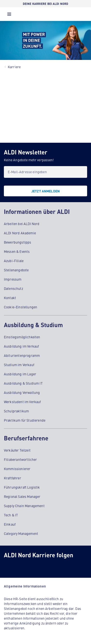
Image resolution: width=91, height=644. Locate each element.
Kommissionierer (17, 469)
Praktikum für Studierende (25, 420)
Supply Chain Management (24, 506)
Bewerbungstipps (17, 242)
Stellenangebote (16, 270)
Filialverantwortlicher (21, 459)
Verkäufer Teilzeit (17, 450)
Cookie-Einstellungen (21, 307)
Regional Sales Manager (22, 496)
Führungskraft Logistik (22, 487)
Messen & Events (17, 251)
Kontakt (10, 298)
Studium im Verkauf (19, 365)
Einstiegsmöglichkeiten (22, 337)
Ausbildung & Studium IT (23, 383)
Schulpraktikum (16, 411)
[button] (9, 15)
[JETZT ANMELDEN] (45, 191)
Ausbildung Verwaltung (22, 392)
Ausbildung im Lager (20, 374)
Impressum (13, 279)
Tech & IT (11, 515)
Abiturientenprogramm (22, 355)
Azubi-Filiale (14, 261)
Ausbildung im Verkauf (21, 346)
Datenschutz (13, 288)
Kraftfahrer (12, 478)
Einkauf (10, 524)
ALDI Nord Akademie (20, 233)
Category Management (21, 533)
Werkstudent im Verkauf (22, 402)
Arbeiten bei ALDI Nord (22, 224)
